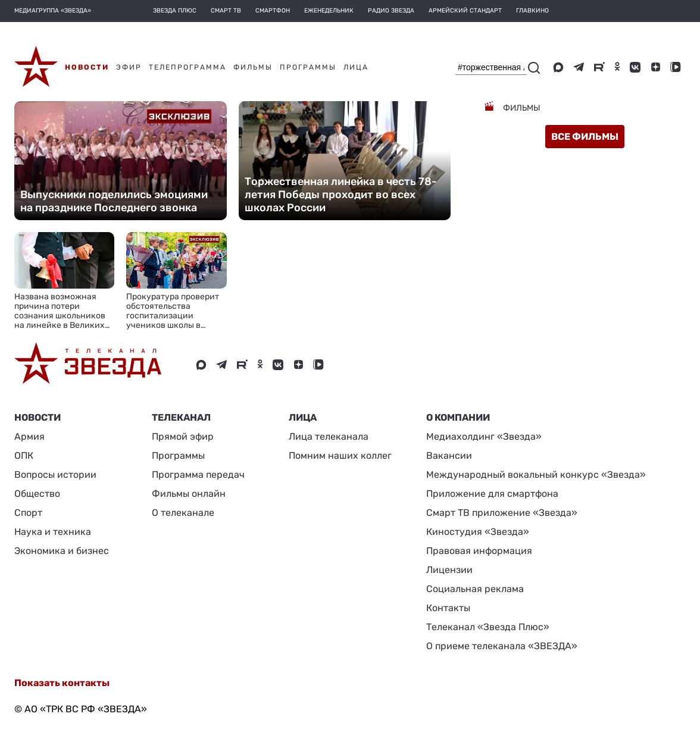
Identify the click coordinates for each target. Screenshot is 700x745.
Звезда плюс (175, 11)
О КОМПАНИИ (458, 417)
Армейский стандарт (465, 11)
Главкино (532, 11)
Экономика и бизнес (62, 551)
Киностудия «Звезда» (478, 532)
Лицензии (449, 570)
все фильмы (585, 137)
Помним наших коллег (340, 456)
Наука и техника (53, 532)
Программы (178, 456)
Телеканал (181, 417)
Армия (29, 436)
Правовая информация (479, 551)
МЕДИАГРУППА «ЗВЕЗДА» (53, 11)
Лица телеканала (329, 436)
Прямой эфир (183, 436)
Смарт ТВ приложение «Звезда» (502, 513)
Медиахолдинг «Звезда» (484, 436)
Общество (37, 494)
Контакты (448, 608)
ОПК (24, 456)
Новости (37, 417)
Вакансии (449, 456)
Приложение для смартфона (492, 494)
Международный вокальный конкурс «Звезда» (536, 475)
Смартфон (273, 11)
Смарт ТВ (226, 11)
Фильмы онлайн (189, 494)
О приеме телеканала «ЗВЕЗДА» (502, 646)
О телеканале (183, 513)
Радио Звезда (391, 11)
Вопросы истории (55, 475)
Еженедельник (329, 11)
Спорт (28, 513)
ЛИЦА (303, 417)
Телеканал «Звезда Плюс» (488, 627)
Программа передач (198, 475)
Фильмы (521, 108)
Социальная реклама (475, 589)
